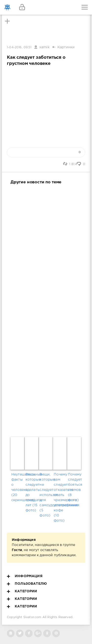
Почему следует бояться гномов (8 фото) (74, 487)
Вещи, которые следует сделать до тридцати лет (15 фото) (32, 492)
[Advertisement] (46, 310)
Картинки (66, 47)
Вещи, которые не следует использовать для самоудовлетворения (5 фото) (46, 495)
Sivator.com (32, 617)
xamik (44, 47)
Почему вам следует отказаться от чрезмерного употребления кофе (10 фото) (60, 498)
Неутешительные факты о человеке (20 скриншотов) (18, 487)
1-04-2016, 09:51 (19, 47)
